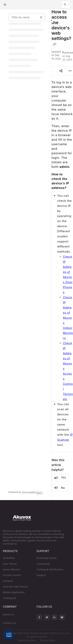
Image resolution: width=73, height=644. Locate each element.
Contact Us (9, 623)
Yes (60, 477)
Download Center (47, 558)
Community (43, 564)
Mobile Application (14, 592)
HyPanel (8, 581)
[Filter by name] (27, 17)
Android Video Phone (15, 587)
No (60, 488)
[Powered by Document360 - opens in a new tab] (26, 492)
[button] (66, 5)
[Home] (5, 5)
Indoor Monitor (11, 569)
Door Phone (10, 564)
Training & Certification (50, 569)
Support (41, 575)
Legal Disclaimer (27, 640)
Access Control (12, 575)
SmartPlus (9, 558)
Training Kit (9, 598)
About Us (8, 614)
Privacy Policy (48, 640)
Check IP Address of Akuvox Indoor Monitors (68, 318)
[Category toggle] (52, 21)
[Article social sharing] (61, 71)
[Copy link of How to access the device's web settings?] (55, 44)
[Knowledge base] (9, 635)
